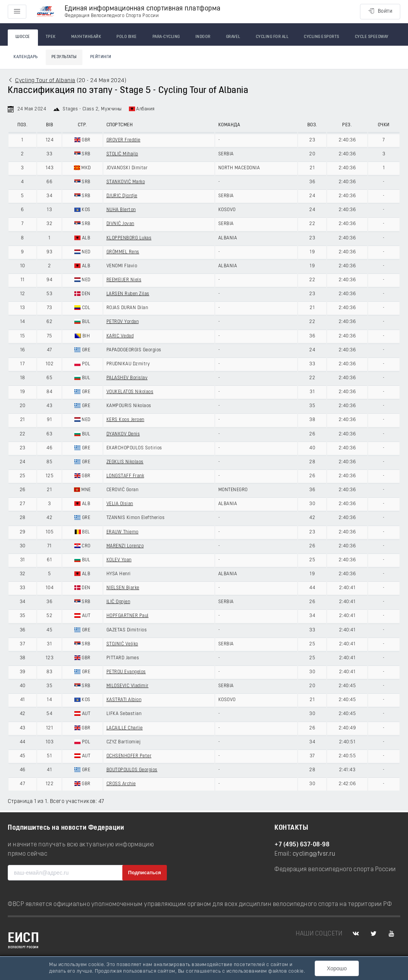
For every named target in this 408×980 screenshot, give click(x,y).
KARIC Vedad (120, 336)
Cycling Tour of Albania (45, 81)
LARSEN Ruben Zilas (128, 294)
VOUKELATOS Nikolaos (130, 392)
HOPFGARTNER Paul (128, 616)
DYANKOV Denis (123, 434)
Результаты (64, 57)
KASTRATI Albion (124, 700)
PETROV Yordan (123, 322)
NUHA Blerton (121, 210)
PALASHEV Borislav (127, 378)
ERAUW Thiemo (123, 532)
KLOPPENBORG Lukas (129, 238)
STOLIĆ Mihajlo (122, 154)
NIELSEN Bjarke (123, 588)
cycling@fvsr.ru (314, 854)
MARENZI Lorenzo (125, 546)
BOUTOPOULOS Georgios (132, 770)
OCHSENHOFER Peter (129, 756)
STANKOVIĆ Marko (126, 182)
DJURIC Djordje (122, 196)
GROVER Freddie (123, 140)
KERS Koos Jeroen (125, 420)
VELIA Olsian (120, 504)
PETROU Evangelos (126, 672)
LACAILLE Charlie (125, 728)
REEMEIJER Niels (124, 280)
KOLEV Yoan (119, 560)
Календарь (26, 57)
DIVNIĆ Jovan (120, 224)
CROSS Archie (121, 784)
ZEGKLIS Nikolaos (125, 462)
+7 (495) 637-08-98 (302, 845)
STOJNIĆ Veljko (122, 644)
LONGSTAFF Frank (125, 476)
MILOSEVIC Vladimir (128, 686)
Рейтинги (101, 57)
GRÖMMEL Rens (123, 252)
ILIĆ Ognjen (118, 602)
